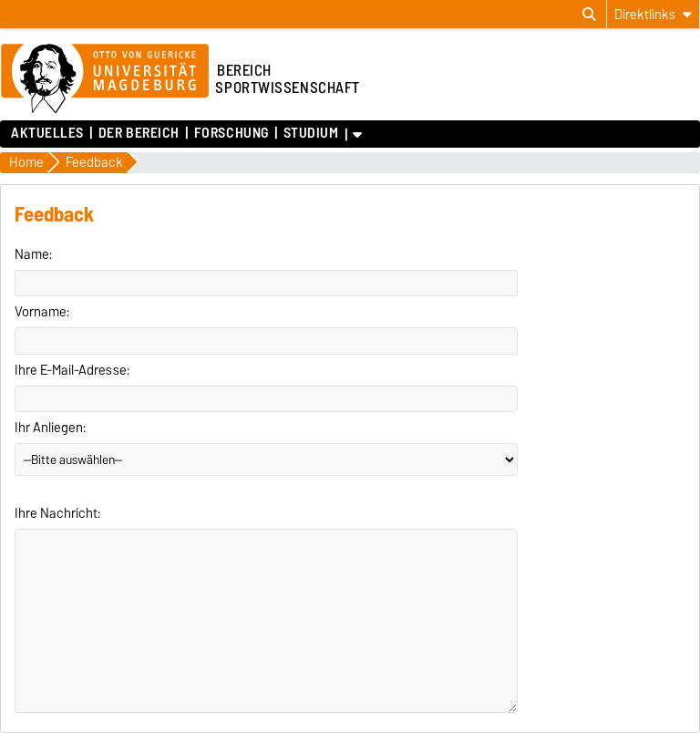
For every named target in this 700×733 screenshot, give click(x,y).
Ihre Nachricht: (57, 513)
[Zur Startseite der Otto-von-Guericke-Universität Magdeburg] (105, 79)
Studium (311, 133)
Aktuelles (47, 133)
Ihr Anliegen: (50, 428)
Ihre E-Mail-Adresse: (72, 370)
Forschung (232, 133)
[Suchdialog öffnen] (589, 15)
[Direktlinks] (653, 14)
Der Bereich (139, 133)
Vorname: (42, 312)
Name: (33, 254)
